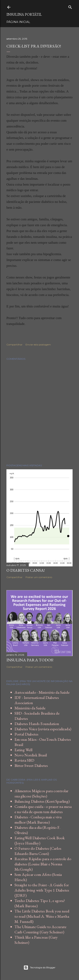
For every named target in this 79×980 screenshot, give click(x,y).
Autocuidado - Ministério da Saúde (42, 692)
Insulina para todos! (30, 660)
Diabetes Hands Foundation (37, 724)
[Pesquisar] (70, 6)
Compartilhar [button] (14, 345)
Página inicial (18, 22)
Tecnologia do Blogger (39, 968)
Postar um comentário (39, 577)
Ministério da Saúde (30, 708)
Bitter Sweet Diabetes (31, 765)
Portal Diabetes (26, 734)
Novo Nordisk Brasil (31, 755)
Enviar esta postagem (38, 345)
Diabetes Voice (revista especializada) (43, 729)
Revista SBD (24, 760)
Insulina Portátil (24, 14)
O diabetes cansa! (26, 570)
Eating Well (23, 750)
